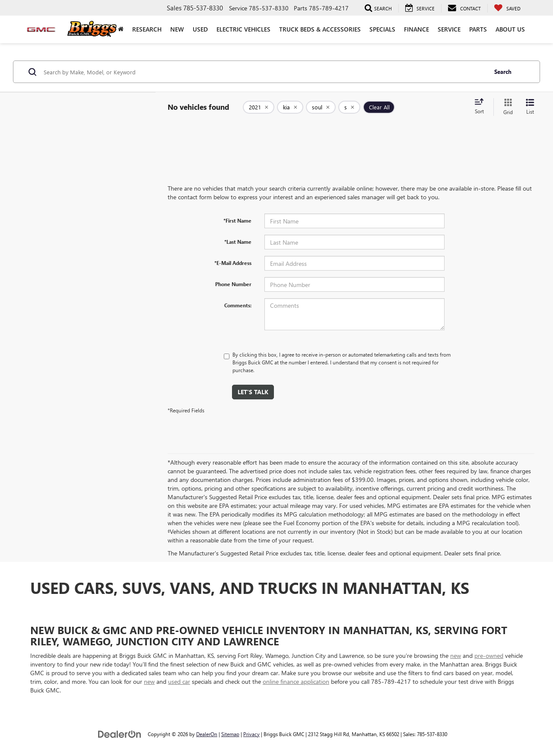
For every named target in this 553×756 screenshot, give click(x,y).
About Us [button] (510, 29)
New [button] (177, 29)
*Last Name (238, 242)
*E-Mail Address (233, 263)
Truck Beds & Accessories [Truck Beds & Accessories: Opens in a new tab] (320, 29)
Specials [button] (382, 29)
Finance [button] (416, 29)
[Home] (121, 29)
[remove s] (349, 107)
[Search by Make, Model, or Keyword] (264, 72)
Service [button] (449, 29)
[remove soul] (321, 107)
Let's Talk (253, 392)
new (456, 656)
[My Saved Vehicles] (507, 8)
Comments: (238, 305)
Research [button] (147, 29)
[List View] (530, 107)
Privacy (251, 734)
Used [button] (200, 29)
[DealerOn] (120, 734)
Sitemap (230, 734)
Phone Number (233, 284)
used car (179, 681)
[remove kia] (290, 107)
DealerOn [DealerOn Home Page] (207, 734)
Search (503, 72)
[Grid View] (506, 107)
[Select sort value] (482, 107)
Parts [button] (478, 29)
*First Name (237, 220)
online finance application (296, 681)
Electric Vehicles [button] (243, 29)
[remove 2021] (259, 107)
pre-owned (489, 656)
